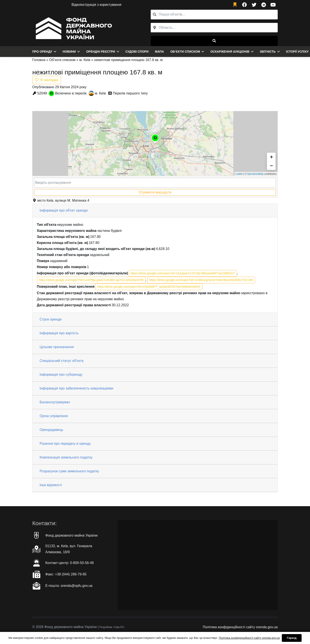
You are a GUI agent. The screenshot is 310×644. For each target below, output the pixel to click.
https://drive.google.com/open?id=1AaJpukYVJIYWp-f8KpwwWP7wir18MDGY (183, 273)
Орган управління (54, 416)
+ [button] (271, 157)
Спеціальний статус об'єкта (62, 361)
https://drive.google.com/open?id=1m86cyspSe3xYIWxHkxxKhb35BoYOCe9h (201, 280)
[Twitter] (254, 5)
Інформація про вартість (59, 333)
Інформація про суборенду (61, 375)
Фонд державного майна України (72, 535)
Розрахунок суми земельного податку (69, 471)
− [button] (271, 166)
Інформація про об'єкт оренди (64, 210)
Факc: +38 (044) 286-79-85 (66, 574)
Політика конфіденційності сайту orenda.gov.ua (240, 627)
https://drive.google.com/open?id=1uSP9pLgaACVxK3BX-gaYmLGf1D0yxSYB (91, 280)
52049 (42, 93)
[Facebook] (245, 5)
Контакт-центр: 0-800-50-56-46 (70, 563)
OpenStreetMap (255, 174)
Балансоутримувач (55, 402)
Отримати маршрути (155, 192)
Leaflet (239, 174)
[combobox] (214, 28)
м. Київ (85, 60)
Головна (39, 60)
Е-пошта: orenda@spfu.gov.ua (69, 586)
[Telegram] (263, 5)
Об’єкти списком (62, 60)
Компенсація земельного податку (66, 457)
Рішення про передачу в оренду (65, 444)
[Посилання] (73, 28)
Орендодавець (51, 430)
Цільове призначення (57, 347)
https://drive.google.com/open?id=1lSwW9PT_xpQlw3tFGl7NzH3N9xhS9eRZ (149, 287)
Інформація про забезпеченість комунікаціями (76, 388)
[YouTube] (273, 5)
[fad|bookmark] (236, 5)
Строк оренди (51, 319)
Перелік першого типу (130, 93)
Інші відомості (51, 485)
